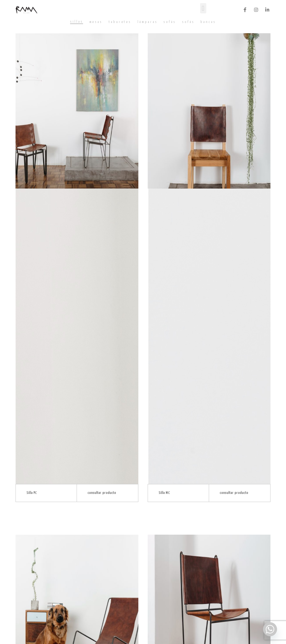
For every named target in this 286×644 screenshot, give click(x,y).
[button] (203, 8)
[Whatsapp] (270, 629)
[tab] (76, 22)
